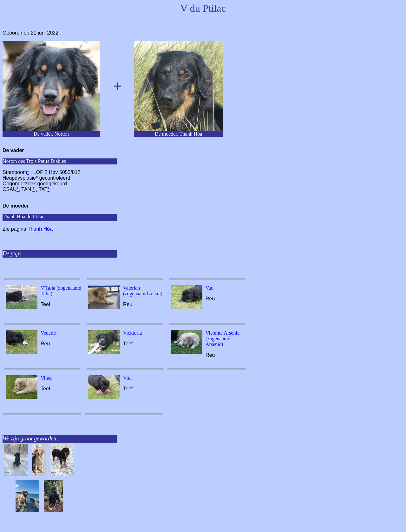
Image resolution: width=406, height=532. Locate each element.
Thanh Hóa (40, 229)
